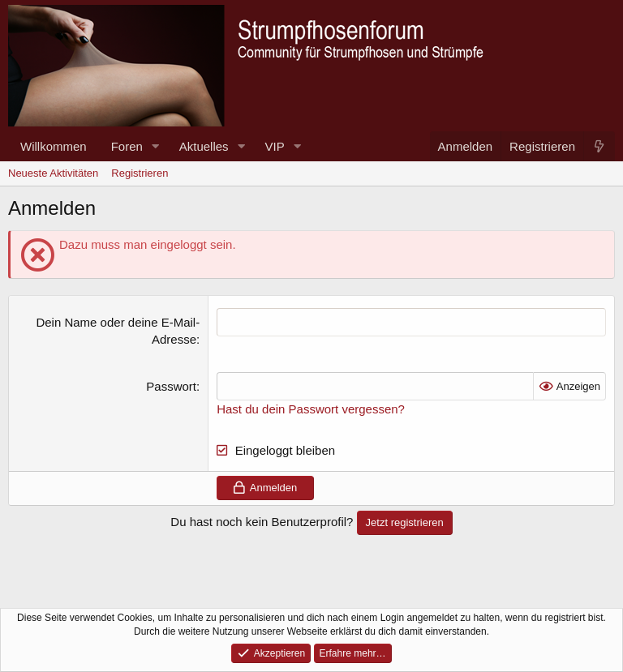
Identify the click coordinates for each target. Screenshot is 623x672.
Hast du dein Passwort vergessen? (311, 409)
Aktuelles (204, 146)
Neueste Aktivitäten (53, 173)
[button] (156, 146)
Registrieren (140, 173)
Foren (127, 146)
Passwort (171, 386)
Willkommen (54, 146)
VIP (275, 146)
